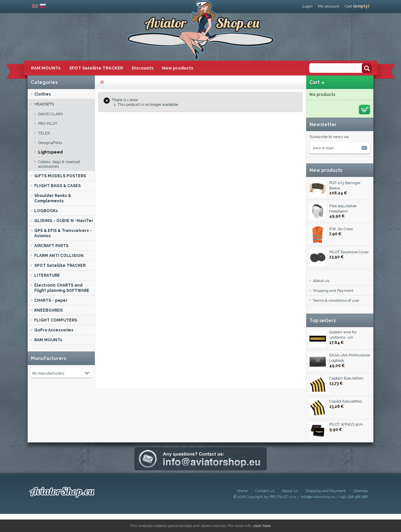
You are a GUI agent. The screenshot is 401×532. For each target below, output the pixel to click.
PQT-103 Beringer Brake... (345, 185)
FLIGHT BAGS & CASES (57, 186)
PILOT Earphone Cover (349, 252)
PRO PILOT (48, 124)
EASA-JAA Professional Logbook (350, 378)
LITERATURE (47, 275)
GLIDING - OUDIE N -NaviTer (64, 221)
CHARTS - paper (51, 300)
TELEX (44, 133)
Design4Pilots (50, 143)
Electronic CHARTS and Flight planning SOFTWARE (62, 288)
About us (321, 281)
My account (329, 6)
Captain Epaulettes (346, 399)
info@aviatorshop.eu (318, 515)
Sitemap (360, 509)
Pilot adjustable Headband (343, 209)
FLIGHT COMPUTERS (56, 320)
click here (262, 526)
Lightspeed (51, 152)
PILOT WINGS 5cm (346, 445)
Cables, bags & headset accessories (59, 164)
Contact (320, 320)
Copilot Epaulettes (346, 422)
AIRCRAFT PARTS (51, 246)
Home (242, 509)
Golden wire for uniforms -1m (343, 355)
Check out (364, 110)
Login (307, 6)
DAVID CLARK (51, 114)
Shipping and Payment (333, 291)
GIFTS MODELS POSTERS (60, 176)
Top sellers (323, 339)
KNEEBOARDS (48, 310)
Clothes (43, 94)
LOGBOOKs (46, 211)
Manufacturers (49, 358)
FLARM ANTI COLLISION (59, 256)
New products (178, 68)
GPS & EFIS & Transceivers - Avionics (63, 233)
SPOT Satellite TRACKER (96, 68)
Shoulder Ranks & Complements (53, 198)
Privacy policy (325, 310)
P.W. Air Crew (341, 229)
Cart (357, 6)
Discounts (143, 68)
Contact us (265, 509)
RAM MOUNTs (46, 68)
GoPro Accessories (54, 330)
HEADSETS (44, 104)
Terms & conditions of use (336, 300)
